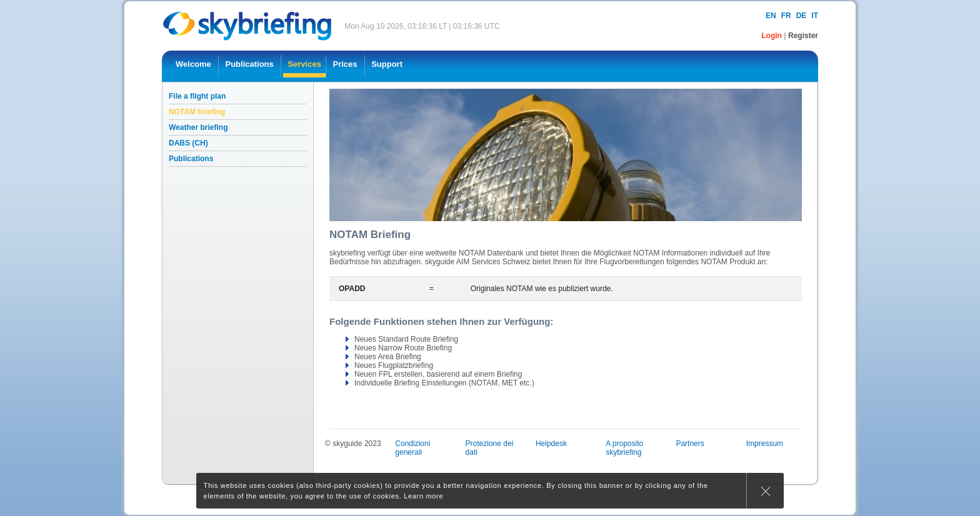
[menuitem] (193, 66)
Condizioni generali (412, 448)
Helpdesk (551, 444)
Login (772, 36)
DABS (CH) (188, 143)
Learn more (423, 496)
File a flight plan (197, 96)
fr (786, 16)
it (815, 16)
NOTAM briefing (197, 112)
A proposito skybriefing (624, 448)
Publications (191, 159)
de (802, 16)
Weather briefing (198, 127)
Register (803, 36)
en (771, 16)
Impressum (765, 444)
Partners (690, 444)
